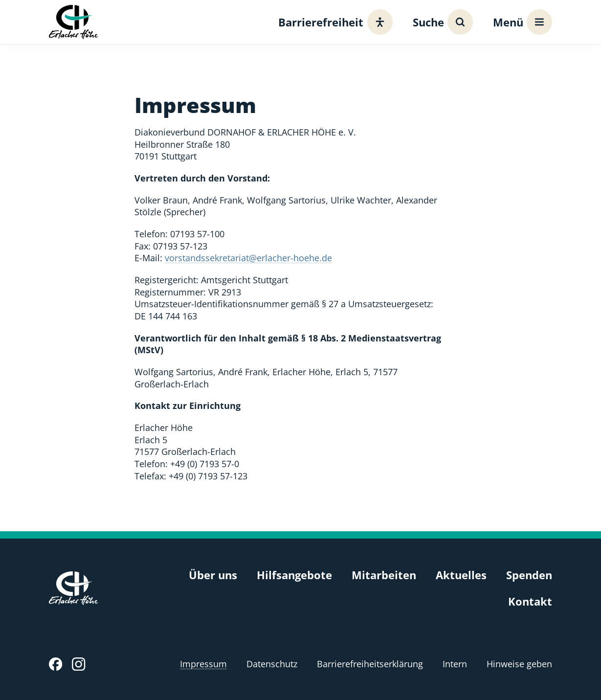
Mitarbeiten (384, 575)
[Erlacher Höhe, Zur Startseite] (73, 22)
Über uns (213, 575)
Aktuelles (461, 575)
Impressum (203, 664)
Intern (455, 664)
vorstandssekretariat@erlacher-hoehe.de (248, 258)
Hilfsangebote (294, 575)
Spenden (529, 575)
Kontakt (530, 601)
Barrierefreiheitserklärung (370, 664)
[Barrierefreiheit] (333, 22)
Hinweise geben (519, 664)
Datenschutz (272, 664)
